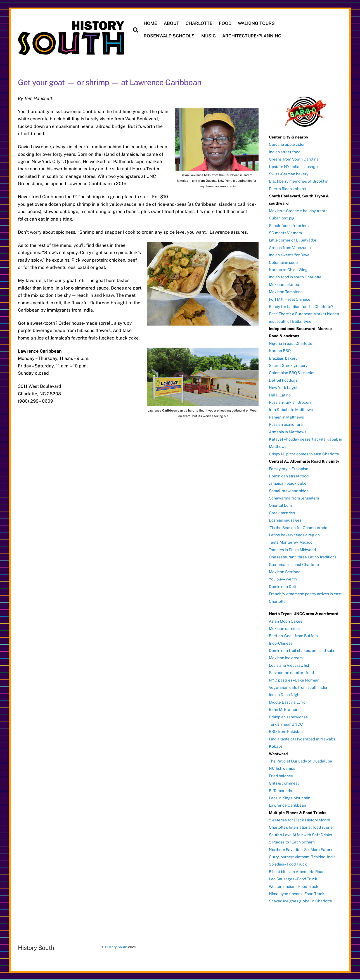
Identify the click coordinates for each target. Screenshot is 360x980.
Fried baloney (281, 775)
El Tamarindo (280, 790)
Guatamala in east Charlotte (294, 564)
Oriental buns (281, 505)
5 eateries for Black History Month (299, 819)
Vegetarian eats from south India (298, 687)
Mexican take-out (285, 284)
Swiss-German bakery (289, 173)
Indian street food (285, 151)
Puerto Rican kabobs (287, 188)
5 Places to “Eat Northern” (293, 842)
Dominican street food (289, 475)
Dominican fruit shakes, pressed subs (302, 650)
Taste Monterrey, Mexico (291, 542)
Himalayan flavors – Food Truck (297, 893)
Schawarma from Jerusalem (294, 498)
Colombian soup (283, 262)
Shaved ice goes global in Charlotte (300, 901)
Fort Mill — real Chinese (290, 299)
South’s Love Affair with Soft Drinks (300, 834)
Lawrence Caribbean (287, 805)
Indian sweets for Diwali (290, 254)
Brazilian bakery (283, 358)
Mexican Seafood (285, 571)
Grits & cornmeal (284, 783)
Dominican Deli (282, 586)
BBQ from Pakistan (286, 731)
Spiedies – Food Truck (288, 864)
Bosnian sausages (285, 520)
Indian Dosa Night (285, 694)
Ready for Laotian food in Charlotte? (301, 306)
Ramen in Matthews (286, 417)
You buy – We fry (283, 579)
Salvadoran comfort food (291, 672)
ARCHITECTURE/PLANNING (252, 36)
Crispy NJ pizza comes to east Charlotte (304, 453)
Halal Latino (280, 395)
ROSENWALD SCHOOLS (170, 36)
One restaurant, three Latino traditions (303, 556)
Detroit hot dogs (283, 380)
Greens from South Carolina (294, 159)
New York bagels (284, 387)
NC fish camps (282, 768)
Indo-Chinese (281, 643)
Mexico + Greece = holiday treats (298, 210)
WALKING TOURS (257, 23)
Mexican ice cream (286, 658)
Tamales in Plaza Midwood (292, 549)
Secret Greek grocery (288, 365)
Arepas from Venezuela (290, 247)
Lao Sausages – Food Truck (293, 878)
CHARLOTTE (199, 23)
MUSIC (209, 36)
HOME (151, 23)
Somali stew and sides (289, 490)
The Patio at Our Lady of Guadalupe (300, 761)
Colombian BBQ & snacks (292, 372)
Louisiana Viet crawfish (290, 665)
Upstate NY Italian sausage (293, 166)
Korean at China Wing (288, 269)
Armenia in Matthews (288, 431)
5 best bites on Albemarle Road (297, 871)
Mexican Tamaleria (286, 291)
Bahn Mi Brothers (284, 709)
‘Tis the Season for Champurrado (298, 527)
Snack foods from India (290, 225)
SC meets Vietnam (285, 232)
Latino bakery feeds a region (294, 534)
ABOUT (172, 23)
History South (116, 946)
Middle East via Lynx (287, 702)
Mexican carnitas (284, 628)
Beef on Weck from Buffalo (293, 635)
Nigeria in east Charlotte (291, 343)
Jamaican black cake (288, 483)
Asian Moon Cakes (286, 621)
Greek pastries (282, 512)
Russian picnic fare (286, 424)
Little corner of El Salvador (293, 240)
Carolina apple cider (287, 144)
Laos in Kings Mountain (290, 797)
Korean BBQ (280, 350)
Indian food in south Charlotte (295, 277)
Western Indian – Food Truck (294, 886)
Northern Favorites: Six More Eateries (302, 849)
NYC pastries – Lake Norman (294, 680)
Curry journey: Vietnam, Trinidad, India (302, 856)
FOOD (225, 23)
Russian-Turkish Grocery (290, 402)
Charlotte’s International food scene (301, 827)
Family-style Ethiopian (289, 468)
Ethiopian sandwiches (288, 716)
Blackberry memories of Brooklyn (299, 181)
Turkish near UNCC (286, 724)
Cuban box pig (282, 217)
